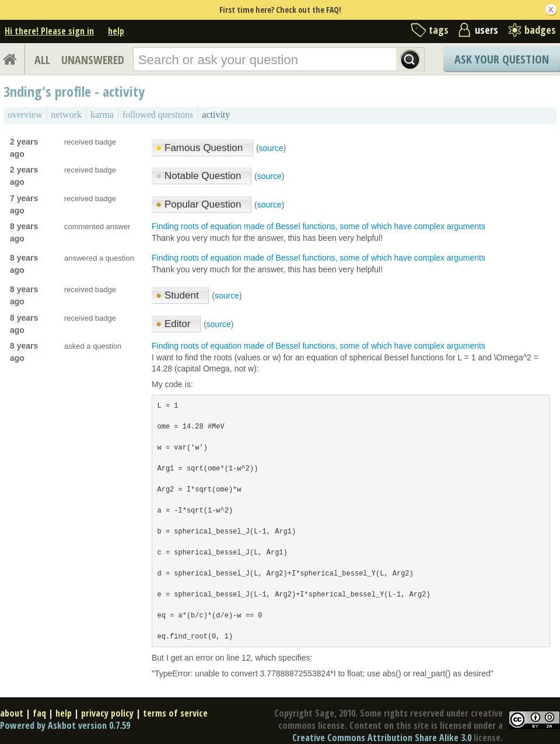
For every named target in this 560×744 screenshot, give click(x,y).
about (12, 713)
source (271, 148)
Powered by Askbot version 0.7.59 (65, 725)
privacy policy (107, 713)
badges (540, 30)
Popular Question (200, 204)
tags (439, 30)
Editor (174, 324)
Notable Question (200, 176)
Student (178, 295)
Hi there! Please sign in (49, 31)
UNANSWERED (93, 60)
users (487, 30)
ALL (42, 60)
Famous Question (201, 148)
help (116, 31)
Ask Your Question (502, 59)
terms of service (175, 713)
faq (39, 713)
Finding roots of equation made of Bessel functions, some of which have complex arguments (318, 226)
